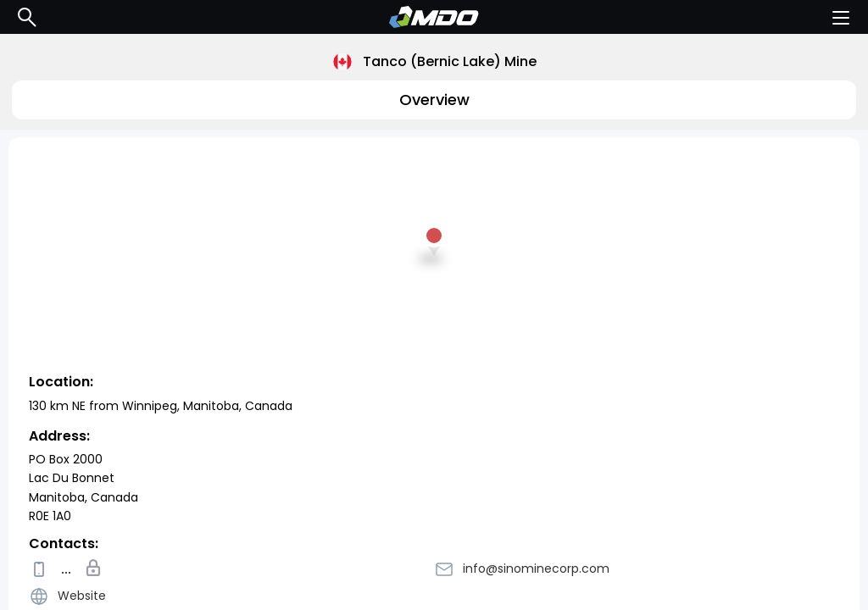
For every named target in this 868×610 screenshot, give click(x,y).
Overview (434, 100)
